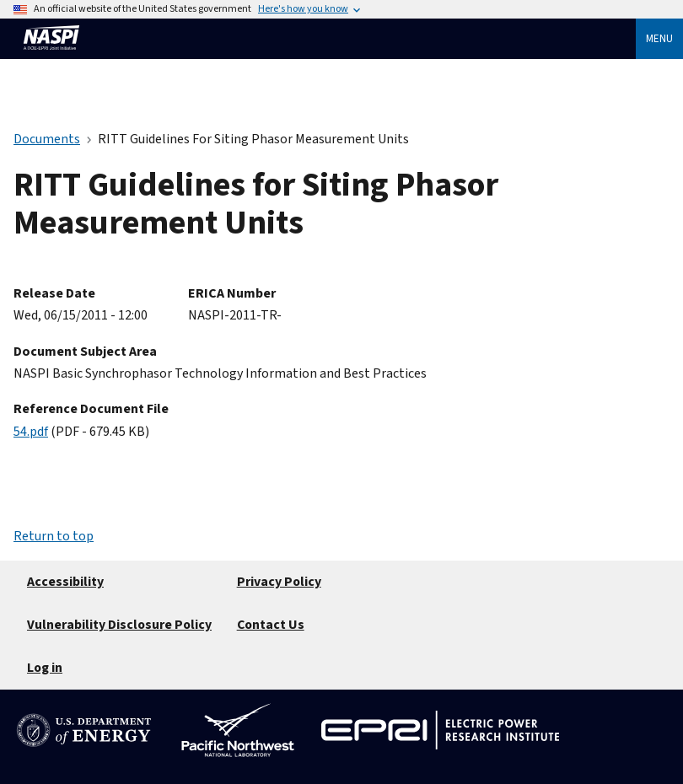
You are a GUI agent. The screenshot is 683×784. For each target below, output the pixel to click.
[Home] (51, 57)
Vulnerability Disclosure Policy (119, 625)
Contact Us (271, 625)
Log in (45, 668)
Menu (659, 39)
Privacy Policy (279, 582)
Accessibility (65, 582)
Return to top (54, 536)
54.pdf (31, 432)
